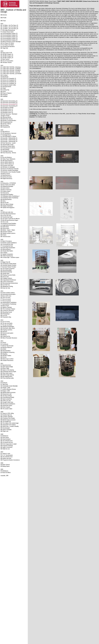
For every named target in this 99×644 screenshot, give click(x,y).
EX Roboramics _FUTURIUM (8, 183)
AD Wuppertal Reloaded (7, 186)
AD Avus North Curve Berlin (8, 185)
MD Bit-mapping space (6, 376)
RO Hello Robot (5, 227)
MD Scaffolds (4, 96)
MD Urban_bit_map (6, 401)
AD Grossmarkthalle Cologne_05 (9, 40)
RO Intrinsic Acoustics (6, 177)
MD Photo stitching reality (7, 378)
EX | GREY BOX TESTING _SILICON (10, 72)
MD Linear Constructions (7, 282)
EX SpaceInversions (6, 365)
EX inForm (3, 343)
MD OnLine (4, 357)
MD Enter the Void (5, 288)
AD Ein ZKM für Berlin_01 (7, 162)
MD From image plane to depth (9, 444)
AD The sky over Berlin (6, 323)
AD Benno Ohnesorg (6, 190)
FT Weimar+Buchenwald (7, 346)
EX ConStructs (4, 344)
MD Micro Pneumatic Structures (9, 338)
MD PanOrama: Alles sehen (8, 328)
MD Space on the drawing (7, 370)
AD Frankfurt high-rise (6, 415)
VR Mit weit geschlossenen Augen (9, 220)
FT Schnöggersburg (6, 135)
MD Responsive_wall (6, 394)
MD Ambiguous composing (7, 352)
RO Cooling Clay (5, 90)
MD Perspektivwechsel (6, 122)
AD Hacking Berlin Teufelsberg (8, 302)
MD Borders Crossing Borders (8, 121)
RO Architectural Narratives (8, 46)
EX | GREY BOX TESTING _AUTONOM (11, 74)
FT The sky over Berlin (6, 325)
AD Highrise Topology (6, 307)
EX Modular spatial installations (9, 243)
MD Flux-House (5, 125)
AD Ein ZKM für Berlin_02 (7, 164)
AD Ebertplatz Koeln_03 (7, 112)
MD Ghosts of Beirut (6, 124)
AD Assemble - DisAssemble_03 (9, 141)
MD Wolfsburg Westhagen (7, 327)
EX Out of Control (5, 322)
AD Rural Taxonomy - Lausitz (8, 143)
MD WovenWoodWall (6, 270)
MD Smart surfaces (6, 439)
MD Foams (3, 235)
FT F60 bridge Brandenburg (8, 30)
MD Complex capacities (7, 417)
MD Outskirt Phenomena (7, 360)
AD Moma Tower (5, 306)
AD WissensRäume (6, 249)
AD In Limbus (4, 75)
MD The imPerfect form (7, 441)
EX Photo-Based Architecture (8, 214)
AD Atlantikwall (4, 77)
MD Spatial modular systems (8, 233)
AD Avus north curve (6, 296)
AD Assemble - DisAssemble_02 (9, 140)
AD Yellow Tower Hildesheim (8, 159)
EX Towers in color (5, 454)
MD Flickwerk (4, 95)
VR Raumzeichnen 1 (6, 175)
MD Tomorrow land (5, 237)
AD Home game (5, 438)
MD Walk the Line (5, 449)
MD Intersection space (6, 405)
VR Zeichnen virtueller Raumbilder (9, 170)
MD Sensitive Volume (6, 62)
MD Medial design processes (8, 392)
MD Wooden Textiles (6, 356)
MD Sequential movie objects (8, 425)
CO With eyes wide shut (7, 212)
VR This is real (4, 222)
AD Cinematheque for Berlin (8, 148)
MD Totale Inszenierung (7, 256)
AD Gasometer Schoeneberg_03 (9, 104)
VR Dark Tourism (5, 59)
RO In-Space (4, 253)
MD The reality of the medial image (10, 423)
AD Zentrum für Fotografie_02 (8, 80)
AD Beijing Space (5, 466)
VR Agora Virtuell (5, 116)
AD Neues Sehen (5, 188)
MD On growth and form (7, 442)
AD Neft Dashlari (5, 150)
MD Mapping (4, 354)
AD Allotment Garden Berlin (8, 146)
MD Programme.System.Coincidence (10, 460)
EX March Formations (6, 241)
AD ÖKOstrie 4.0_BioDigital (8, 167)
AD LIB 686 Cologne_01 (7, 54)
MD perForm (4, 331)
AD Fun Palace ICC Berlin (7, 43)
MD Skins (3, 201)
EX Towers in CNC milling (7, 413)
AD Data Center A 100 (6, 53)
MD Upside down (5, 273)
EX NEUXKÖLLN (5, 132)
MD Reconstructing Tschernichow (9, 283)
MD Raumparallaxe (6, 351)
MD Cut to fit (4, 315)
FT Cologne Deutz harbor (7, 32)
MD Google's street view (7, 402)
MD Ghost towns (5, 228)
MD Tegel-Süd (4, 48)
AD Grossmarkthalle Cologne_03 (9, 37)
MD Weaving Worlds (6, 117)
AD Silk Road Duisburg (6, 161)
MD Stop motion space (6, 373)
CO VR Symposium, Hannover (8, 133)
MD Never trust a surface (7, 359)
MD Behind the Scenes (6, 119)
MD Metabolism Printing (7, 286)
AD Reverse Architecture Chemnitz (10, 169)
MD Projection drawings (7, 446)
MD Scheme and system (7, 333)
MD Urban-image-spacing (7, 375)
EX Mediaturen (4, 436)
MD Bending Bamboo (6, 199)
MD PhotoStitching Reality (7, 397)
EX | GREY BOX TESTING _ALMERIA (11, 69)
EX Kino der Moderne (6, 157)
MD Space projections (6, 399)
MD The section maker (6, 409)
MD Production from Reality (8, 418)
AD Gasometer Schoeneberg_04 (9, 106)
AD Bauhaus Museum (6, 347)
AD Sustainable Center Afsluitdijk (9, 386)
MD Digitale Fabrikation (7, 206)
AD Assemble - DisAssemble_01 (9, 138)
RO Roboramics (5, 193)
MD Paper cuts (4, 431)
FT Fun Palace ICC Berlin (7, 45)
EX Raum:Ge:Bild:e (6, 473)
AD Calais (3, 88)
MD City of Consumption (7, 61)
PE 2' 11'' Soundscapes (7, 455)
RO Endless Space (5, 191)
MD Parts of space (5, 407)
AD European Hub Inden (7, 166)
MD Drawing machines (6, 330)
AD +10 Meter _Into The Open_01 (9, 25)
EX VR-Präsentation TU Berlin (8, 137)
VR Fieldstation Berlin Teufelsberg (9, 198)
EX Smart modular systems (8, 293)
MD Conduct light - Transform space (10, 257)
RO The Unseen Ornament (7, 269)
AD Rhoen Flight (5, 368)
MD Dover (3, 91)
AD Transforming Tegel (6, 217)
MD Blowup (4, 335)
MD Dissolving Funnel (6, 312)
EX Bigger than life (5, 262)
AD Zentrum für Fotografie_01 (8, 78)
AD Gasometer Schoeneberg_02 (9, 103)
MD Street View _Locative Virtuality (10, 426)
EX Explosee (4, 383)
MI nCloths (3, 349)
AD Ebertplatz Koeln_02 (7, 111)
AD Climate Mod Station (7, 251)
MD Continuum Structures (7, 311)
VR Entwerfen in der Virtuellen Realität (10, 172)
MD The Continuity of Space (8, 309)
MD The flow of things (6, 396)
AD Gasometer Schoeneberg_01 (9, 101)
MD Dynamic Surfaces (6, 232)
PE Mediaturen (4, 471)
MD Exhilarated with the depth (8, 372)
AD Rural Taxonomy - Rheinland (9, 114)
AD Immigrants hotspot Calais (8, 85)
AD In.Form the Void (6, 215)
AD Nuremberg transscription (8, 294)
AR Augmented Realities (7, 195)
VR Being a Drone (5, 174)
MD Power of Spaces (6, 93)
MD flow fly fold (5, 203)
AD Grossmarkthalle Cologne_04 (9, 38)
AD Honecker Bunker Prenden (8, 265)
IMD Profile (3, 18)
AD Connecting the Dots (7, 244)
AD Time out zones (5, 298)
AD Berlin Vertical (5, 465)
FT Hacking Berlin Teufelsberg (8, 304)
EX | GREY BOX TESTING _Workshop (11, 67)
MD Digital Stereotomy (6, 179)
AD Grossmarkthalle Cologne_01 (9, 33)
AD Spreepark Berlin (6, 87)
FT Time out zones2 (6, 301)
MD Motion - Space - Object (8, 230)
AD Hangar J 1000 (5, 388)
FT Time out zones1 (6, 299)
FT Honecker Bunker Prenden (8, 267)
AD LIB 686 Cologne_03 (7, 58)
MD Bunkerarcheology (6, 272)
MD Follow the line (5, 336)
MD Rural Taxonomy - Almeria (8, 153)
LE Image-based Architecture (8, 225)
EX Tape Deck (4, 384)
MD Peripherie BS (5, 127)
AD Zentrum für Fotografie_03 (8, 82)
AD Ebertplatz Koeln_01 (7, 109)
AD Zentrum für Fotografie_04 (8, 83)
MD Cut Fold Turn (5, 285)
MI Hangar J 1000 (5, 391)
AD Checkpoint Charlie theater (8, 264)
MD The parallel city (6, 422)
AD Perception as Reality (7, 108)
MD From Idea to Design (7, 204)
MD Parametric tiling (6, 317)
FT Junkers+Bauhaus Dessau (8, 389)
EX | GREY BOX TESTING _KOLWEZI (11, 70)
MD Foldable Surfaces (6, 278)
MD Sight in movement (6, 447)
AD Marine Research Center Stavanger (11, 42)
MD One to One (5, 277)
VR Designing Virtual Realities (8, 224)
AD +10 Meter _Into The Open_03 (9, 29)
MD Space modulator (6, 430)
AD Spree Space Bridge (7, 367)
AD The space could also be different (10, 219)
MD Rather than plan (6, 458)
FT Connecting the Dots (7, 246)
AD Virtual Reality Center (7, 145)
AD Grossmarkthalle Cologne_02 (9, 35)
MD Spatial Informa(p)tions (7, 208)
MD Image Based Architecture (8, 280)
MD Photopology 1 (5, 314)
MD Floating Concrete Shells (8, 275)
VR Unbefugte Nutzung (7, 151)
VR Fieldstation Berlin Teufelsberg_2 (10, 196)
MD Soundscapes (5, 428)
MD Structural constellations (8, 404)
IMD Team (3, 21)
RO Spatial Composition (7, 254)
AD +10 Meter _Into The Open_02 (9, 27)
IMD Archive (4, 15)
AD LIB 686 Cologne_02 (7, 56)
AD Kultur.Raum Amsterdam (8, 248)
